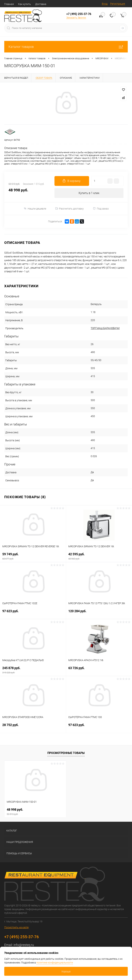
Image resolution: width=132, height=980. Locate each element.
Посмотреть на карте (16, 927)
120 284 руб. (99, 613)
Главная (9, 4)
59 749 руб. (33, 556)
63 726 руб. (99, 670)
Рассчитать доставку (69, 209)
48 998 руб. (35, 812)
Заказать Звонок (76, 18)
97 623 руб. (33, 613)
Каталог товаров (66, 47)
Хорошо (66, 971)
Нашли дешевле (35, 209)
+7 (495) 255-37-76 (79, 14)
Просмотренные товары (66, 753)
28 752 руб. (33, 727)
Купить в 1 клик (89, 193)
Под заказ (101, 209)
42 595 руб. (99, 556)
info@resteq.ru (24, 945)
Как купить (24, 4)
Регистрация (118, 4)
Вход (105, 4)
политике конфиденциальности (55, 963)
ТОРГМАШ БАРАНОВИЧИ (105, 328)
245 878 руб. (33, 670)
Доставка (41, 4)
